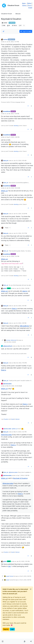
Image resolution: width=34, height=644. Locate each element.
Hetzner (17, 419)
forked (11, 576)
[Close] (31, 589)
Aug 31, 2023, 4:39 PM (13, 137)
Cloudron (6, 419)
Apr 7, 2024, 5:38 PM (23, 475)
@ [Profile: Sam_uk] (4, 191)
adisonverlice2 (8, 346)
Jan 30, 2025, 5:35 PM (23, 561)
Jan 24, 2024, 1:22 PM (13, 256)
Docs (30, 6)
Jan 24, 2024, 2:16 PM (23, 288)
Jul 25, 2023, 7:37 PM (13, 42)
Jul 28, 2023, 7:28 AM (13, 114)
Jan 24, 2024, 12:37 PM (20, 233)
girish (5, 288)
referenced (14, 340)
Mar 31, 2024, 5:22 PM (20, 432)
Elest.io (14, 309)
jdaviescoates (7, 384)
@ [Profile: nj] (10, 566)
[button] (3, 641)
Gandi (13, 419)
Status (29, 3)
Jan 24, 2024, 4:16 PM (20, 323)
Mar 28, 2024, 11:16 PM (20, 363)
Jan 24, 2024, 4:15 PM (20, 306)
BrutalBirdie (7, 111)
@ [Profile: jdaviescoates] (6, 435)
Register (6, 629)
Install (30, 8)
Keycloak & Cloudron (20, 478)
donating (16, 126)
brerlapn (8, 340)
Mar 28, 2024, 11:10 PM (24, 346)
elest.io (25, 291)
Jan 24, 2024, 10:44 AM (13, 188)
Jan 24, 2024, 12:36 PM (20, 214)
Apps (24, 3)
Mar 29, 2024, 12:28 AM (13, 386)
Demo (24, 6)
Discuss (12, 23)
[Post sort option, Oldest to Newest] (4, 31)
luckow (5, 39)
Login (12, 629)
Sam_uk (6, 161)
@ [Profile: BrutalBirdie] (24, 326)
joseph (8, 576)
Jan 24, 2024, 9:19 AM (20, 161)
